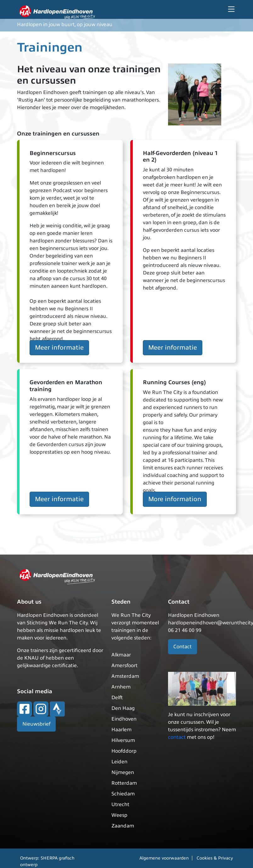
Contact (183, 647)
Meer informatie (59, 348)
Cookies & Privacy (215, 858)
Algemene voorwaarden (164, 858)
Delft (117, 698)
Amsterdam (125, 676)
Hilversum (123, 740)
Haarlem (121, 730)
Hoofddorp (124, 751)
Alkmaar (121, 655)
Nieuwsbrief (36, 724)
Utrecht (120, 804)
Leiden (119, 762)
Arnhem (121, 687)
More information (175, 499)
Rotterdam (124, 783)
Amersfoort (124, 666)
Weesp (119, 815)
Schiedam (123, 794)
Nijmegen (123, 772)
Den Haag (123, 708)
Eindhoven (124, 719)
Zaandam (123, 826)
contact (177, 737)
